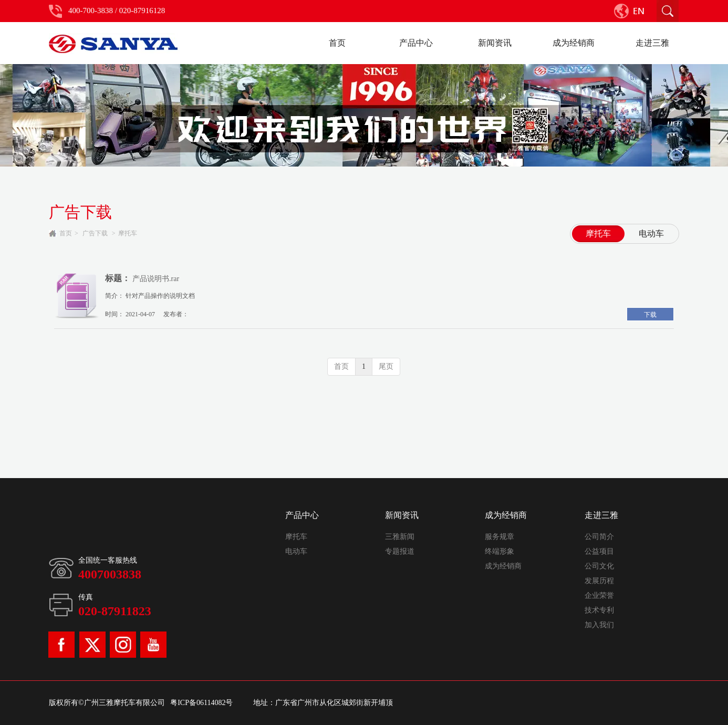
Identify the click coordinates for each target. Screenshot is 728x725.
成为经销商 (506, 515)
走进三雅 (601, 515)
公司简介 (599, 537)
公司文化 (599, 566)
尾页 (386, 366)
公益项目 (599, 551)
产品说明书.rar (156, 279)
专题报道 (400, 551)
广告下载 (95, 233)
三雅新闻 (400, 537)
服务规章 (500, 537)
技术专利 (599, 610)
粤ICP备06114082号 (201, 703)
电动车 (296, 551)
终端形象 (500, 551)
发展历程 (599, 581)
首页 (66, 233)
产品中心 (302, 515)
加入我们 (599, 625)
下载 (650, 315)
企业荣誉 (599, 595)
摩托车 (128, 233)
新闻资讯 (402, 515)
